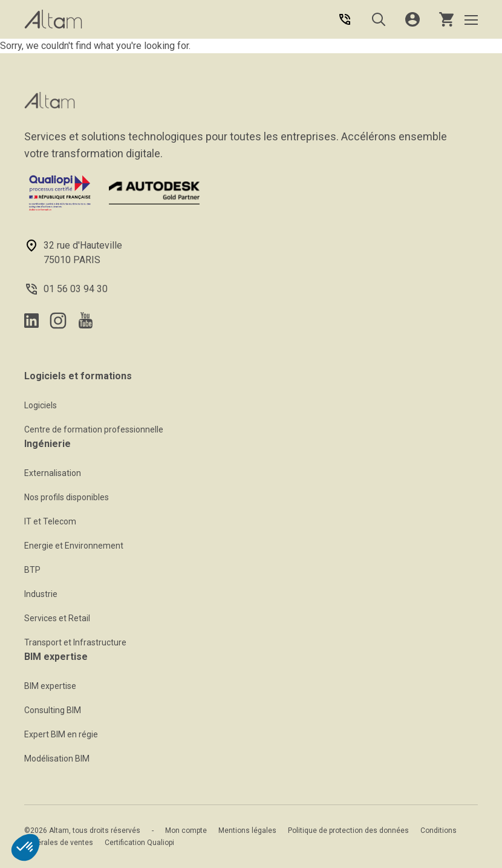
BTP (32, 570)
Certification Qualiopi (139, 843)
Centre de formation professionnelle (94, 429)
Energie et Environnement (74, 546)
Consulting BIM (53, 710)
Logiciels (41, 405)
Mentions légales (247, 830)
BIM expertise (50, 686)
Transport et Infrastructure (75, 642)
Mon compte (186, 830)
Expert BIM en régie (61, 734)
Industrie (41, 594)
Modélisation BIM (57, 759)
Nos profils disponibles (67, 497)
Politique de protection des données (348, 830)
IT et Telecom (50, 521)
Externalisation (53, 473)
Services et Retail (57, 618)
